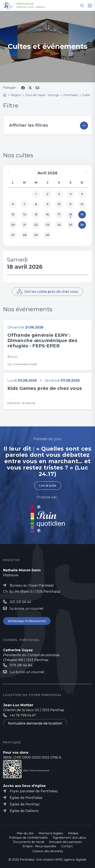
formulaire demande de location (35, 723)
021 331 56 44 (20, 602)
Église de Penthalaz (26, 798)
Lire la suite (48, 486)
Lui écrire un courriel (27, 672)
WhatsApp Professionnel (27, 621)
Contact (67, 846)
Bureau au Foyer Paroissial (32, 585)
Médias (73, 833)
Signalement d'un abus (69, 838)
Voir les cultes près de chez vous (51, 292)
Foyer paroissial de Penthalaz (34, 791)
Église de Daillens (24, 811)
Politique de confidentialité (28, 838)
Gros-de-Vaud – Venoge (31, 7)
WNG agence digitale (71, 860)
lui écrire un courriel (27, 609)
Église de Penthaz (25, 804)
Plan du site (25, 833)
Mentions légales (51, 833)
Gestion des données (48, 851)
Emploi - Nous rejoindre (39, 846)
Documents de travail (29, 842)
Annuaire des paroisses (65, 842)
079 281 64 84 (21, 665)
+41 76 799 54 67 (23, 715)
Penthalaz (25, 4)
